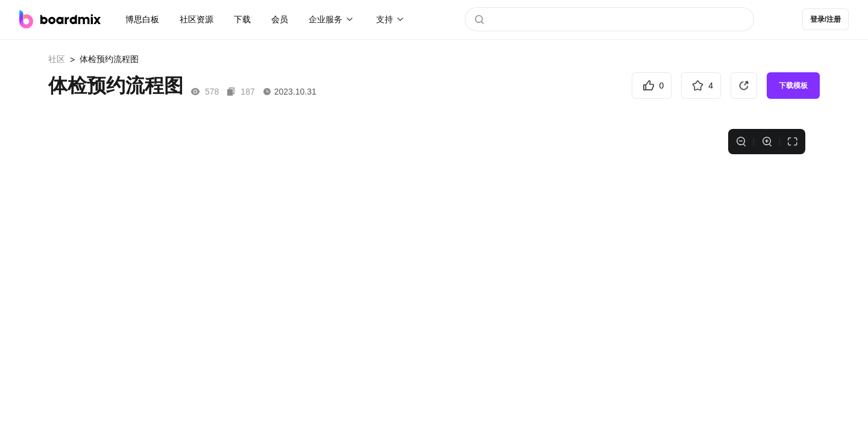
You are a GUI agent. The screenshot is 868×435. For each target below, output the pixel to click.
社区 (57, 59)
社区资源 (197, 19)
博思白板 (142, 19)
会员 (280, 19)
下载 (242, 19)
